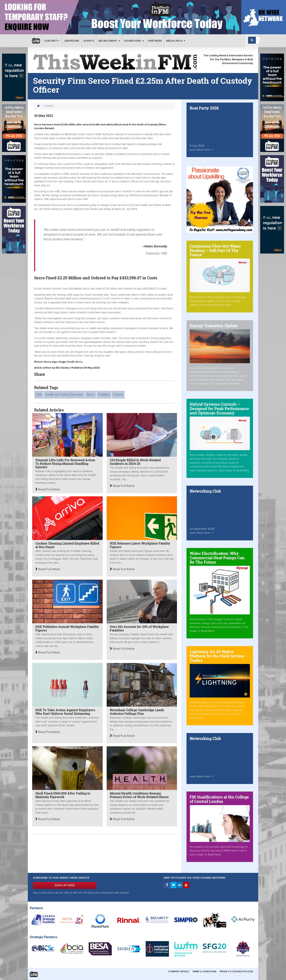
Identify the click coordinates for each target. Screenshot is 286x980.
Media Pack (176, 41)
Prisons (118, 395)
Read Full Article (48, 489)
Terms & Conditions (204, 972)
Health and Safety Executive (64, 395)
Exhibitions (134, 41)
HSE (95, 144)
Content (52, 41)
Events (89, 41)
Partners (155, 41)
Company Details (179, 972)
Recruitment (109, 41)
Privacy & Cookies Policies (236, 972)
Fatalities (104, 395)
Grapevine (72, 41)
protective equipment (140, 154)
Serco (79, 362)
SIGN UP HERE (65, 885)
